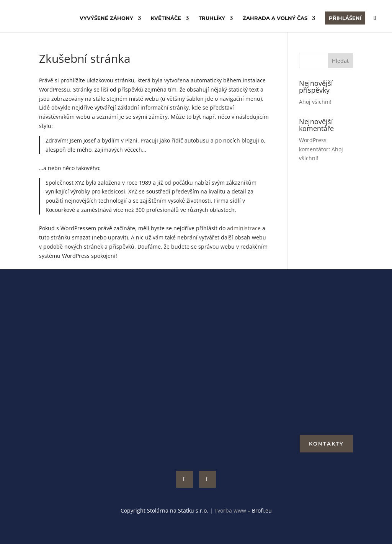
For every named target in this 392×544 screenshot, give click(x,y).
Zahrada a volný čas (275, 18)
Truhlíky (212, 18)
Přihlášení (345, 18)
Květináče (166, 18)
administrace (244, 228)
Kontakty (326, 444)
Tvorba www (231, 510)
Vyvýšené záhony (106, 18)
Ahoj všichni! (315, 102)
